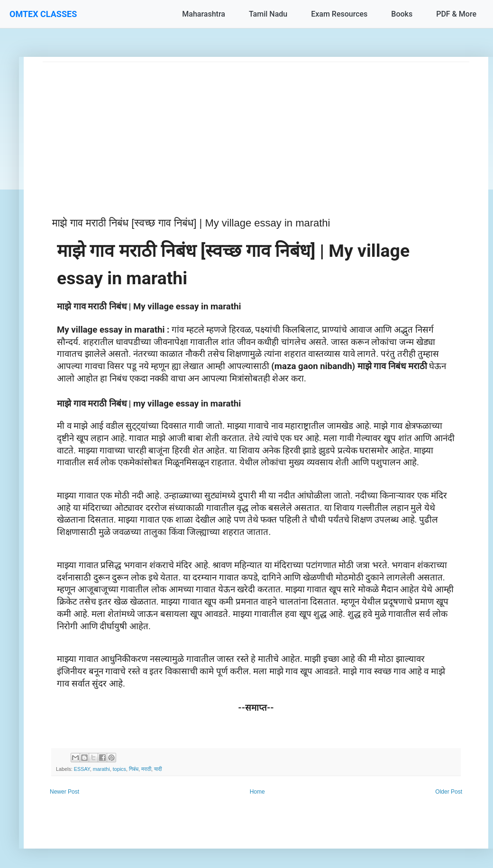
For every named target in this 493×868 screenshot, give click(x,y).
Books (402, 14)
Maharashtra (204, 14)
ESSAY (82, 769)
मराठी (146, 769)
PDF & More (456, 14)
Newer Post (64, 792)
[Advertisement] (256, 128)
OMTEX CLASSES (43, 14)
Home (257, 792)
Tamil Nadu (268, 14)
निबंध (134, 769)
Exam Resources (339, 14)
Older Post (449, 792)
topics (119, 769)
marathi (101, 769)
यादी (158, 769)
